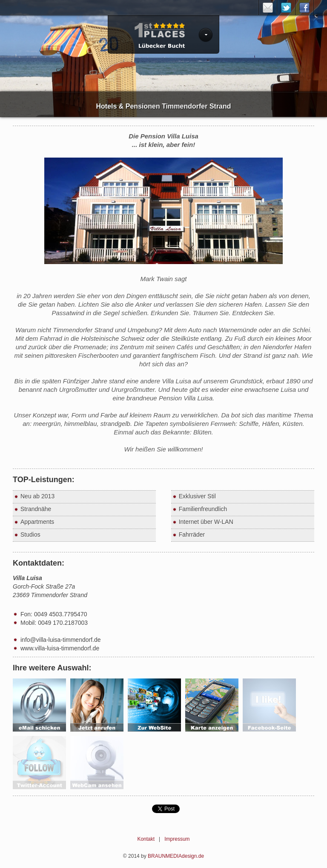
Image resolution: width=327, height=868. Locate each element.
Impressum (177, 839)
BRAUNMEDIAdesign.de (176, 856)
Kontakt (146, 839)
